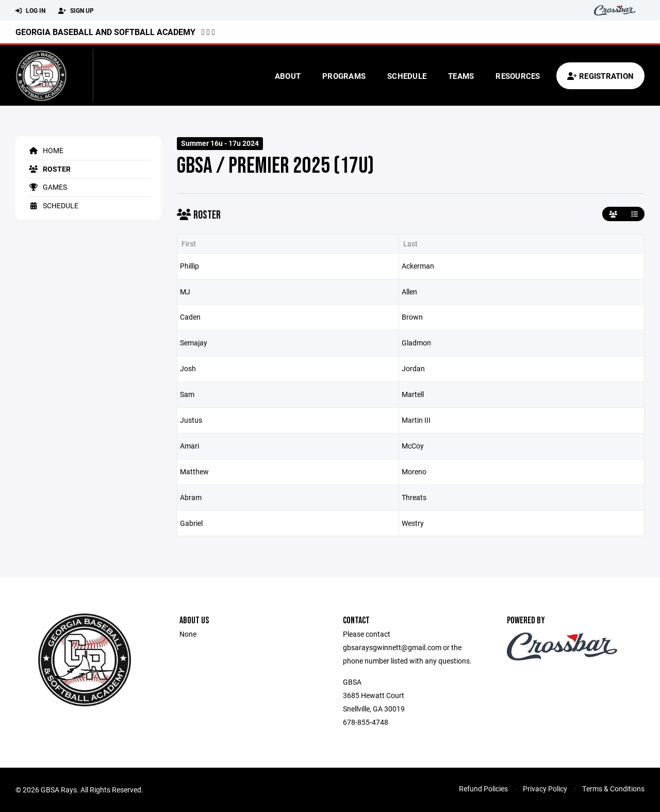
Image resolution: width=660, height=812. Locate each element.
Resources (518, 76)
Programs (344, 76)
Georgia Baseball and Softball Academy (105, 32)
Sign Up (76, 11)
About (288, 76)
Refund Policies (483, 789)
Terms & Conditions (613, 789)
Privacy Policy (545, 789)
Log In (30, 11)
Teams (461, 76)
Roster (48, 169)
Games (46, 187)
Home (45, 150)
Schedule (407, 76)
